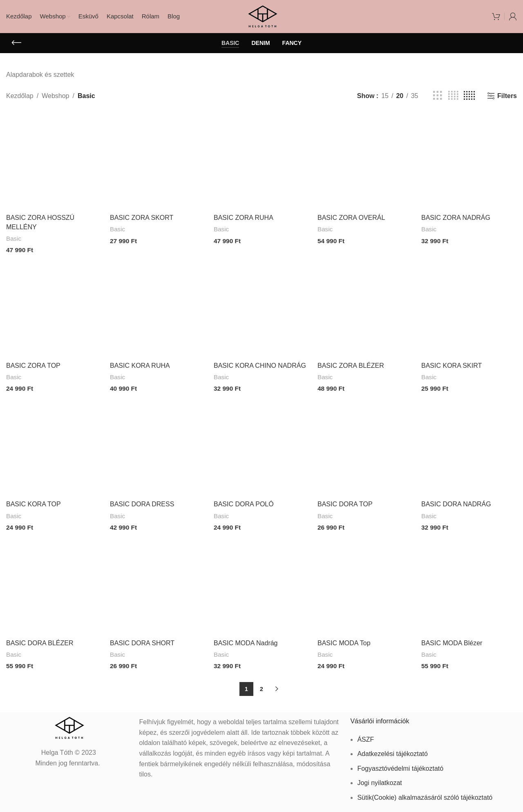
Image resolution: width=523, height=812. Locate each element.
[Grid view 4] (453, 96)
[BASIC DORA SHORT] (158, 585)
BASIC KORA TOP (34, 502)
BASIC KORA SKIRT (451, 365)
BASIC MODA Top (344, 640)
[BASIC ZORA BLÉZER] (365, 309)
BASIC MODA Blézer (452, 640)
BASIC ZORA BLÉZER (351, 365)
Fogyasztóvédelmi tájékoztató (400, 765)
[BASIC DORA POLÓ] (261, 447)
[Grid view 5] (469, 96)
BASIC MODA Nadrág (246, 640)
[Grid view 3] (438, 96)
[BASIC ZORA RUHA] (261, 162)
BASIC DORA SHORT (142, 640)
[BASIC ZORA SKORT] (158, 162)
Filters (507, 96)
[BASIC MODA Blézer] (469, 585)
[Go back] (16, 43)
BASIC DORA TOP (345, 502)
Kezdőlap (20, 96)
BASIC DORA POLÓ (244, 502)
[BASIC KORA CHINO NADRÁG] (261, 309)
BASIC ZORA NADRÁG (456, 218)
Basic (14, 238)
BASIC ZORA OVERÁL (351, 218)
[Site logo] (262, 16)
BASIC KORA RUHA (140, 365)
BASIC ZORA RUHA (244, 218)
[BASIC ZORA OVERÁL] (365, 162)
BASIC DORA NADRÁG (456, 502)
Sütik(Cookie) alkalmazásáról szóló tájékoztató (425, 794)
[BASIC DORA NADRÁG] (469, 447)
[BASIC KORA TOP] (54, 447)
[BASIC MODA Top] (365, 585)
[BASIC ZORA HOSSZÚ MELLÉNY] (54, 162)
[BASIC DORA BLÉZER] (54, 585)
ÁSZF (365, 736)
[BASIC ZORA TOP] (54, 309)
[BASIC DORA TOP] (365, 447)
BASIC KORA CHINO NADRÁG (260, 365)
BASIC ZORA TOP (33, 365)
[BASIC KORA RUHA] (158, 309)
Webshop (55, 96)
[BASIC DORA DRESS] (158, 447)
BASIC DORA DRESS (142, 502)
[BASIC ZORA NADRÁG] (469, 162)
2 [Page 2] (261, 686)
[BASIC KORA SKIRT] (469, 309)
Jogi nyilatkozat (379, 780)
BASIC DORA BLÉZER (40, 640)
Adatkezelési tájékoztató (392, 750)
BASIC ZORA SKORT (142, 218)
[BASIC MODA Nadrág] (261, 585)
